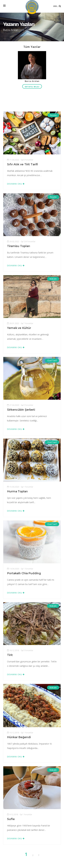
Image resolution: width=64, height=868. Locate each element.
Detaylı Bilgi (32, 87)
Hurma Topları (17, 491)
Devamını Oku (16, 184)
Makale (53, 279)
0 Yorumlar (27, 405)
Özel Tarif (52, 360)
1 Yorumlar (27, 487)
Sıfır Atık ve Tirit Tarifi (22, 164)
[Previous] (39, 855)
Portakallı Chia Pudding (24, 573)
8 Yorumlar (27, 160)
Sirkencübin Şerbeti (21, 410)
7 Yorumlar (27, 323)
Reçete (53, 115)
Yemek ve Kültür (19, 328)
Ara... (57, 4)
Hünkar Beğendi (19, 737)
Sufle (11, 819)
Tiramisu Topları (19, 246)
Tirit (10, 655)
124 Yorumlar (28, 241)
